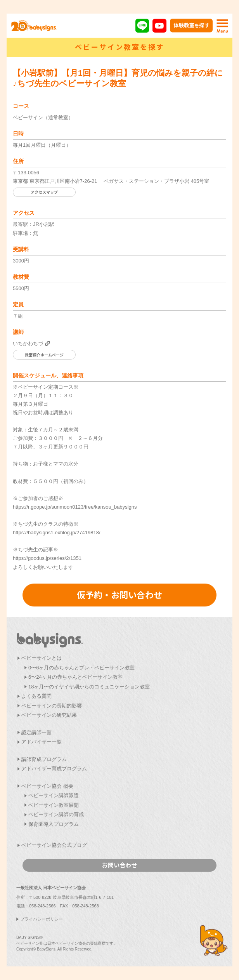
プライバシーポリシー (42, 919)
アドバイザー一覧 (42, 742)
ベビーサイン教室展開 (54, 805)
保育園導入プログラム (54, 824)
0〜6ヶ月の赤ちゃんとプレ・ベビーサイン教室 (81, 668)
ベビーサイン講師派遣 (54, 795)
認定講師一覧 (36, 732)
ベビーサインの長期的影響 (52, 706)
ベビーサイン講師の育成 (56, 814)
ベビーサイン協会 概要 (47, 786)
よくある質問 (36, 696)
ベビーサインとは (42, 658)
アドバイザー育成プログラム (54, 769)
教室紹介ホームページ (44, 355)
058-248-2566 (42, 906)
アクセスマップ (44, 192)
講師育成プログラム (44, 759)
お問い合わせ (119, 865)
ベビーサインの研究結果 (49, 715)
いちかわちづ (28, 343)
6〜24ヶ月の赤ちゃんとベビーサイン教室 (75, 677)
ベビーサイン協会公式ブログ (54, 845)
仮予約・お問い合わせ (119, 594)
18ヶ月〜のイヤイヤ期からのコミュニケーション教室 (89, 687)
